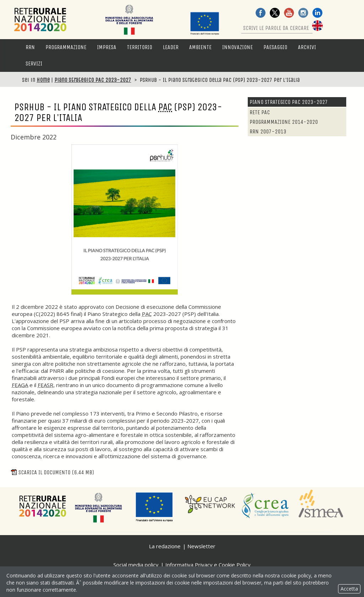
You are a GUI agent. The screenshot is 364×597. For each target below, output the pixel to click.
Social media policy (136, 565)
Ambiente (200, 47)
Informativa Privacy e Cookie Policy (208, 565)
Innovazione (237, 47)
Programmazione (66, 47)
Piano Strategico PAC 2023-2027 (93, 80)
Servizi (34, 64)
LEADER (171, 47)
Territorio (140, 47)
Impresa (107, 47)
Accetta (349, 589)
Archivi (307, 47)
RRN (30, 47)
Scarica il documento (52, 472)
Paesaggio (275, 47)
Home (43, 80)
